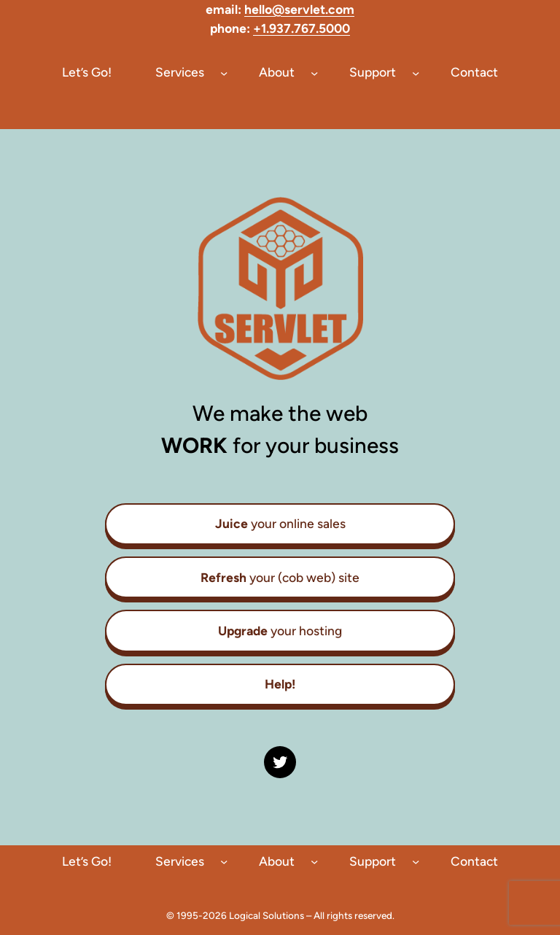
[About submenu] (314, 72)
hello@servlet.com (299, 9)
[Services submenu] (224, 72)
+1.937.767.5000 (302, 28)
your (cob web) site (280, 577)
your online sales (280, 523)
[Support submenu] (416, 72)
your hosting (280, 631)
